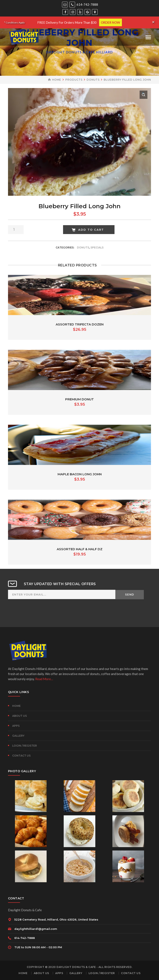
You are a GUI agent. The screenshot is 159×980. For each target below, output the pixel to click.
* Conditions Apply (14, 23)
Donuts (93, 80)
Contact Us (21, 756)
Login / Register (25, 746)
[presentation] (40, 614)
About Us (20, 716)
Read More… (44, 679)
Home (57, 80)
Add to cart (91, 230)
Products (74, 80)
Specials (97, 247)
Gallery (18, 736)
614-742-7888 (84, 4)
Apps (16, 726)
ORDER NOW (110, 22)
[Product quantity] (16, 230)
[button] (144, 95)
